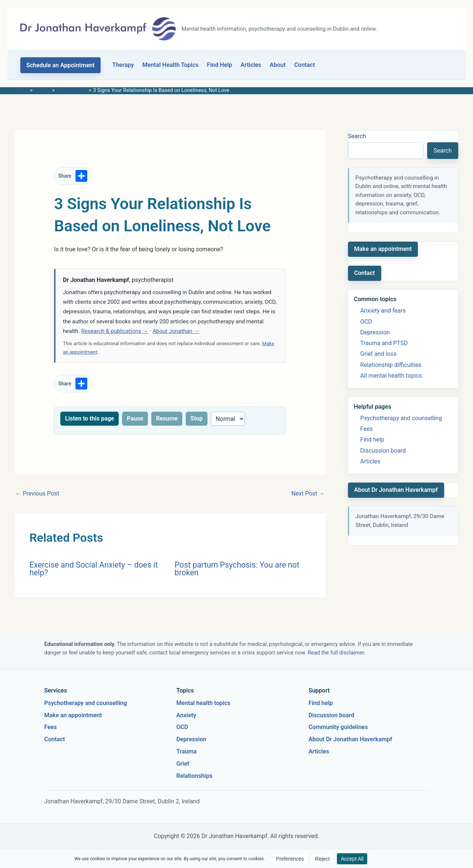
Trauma (187, 751)
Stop (197, 418)
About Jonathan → (176, 331)
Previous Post (37, 493)
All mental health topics (391, 376)
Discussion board (383, 451)
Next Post (308, 493)
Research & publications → (114, 331)
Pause (135, 418)
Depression (375, 332)
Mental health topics (203, 703)
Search (357, 136)
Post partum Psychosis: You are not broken (237, 569)
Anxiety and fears (383, 311)
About (278, 65)
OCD (366, 322)
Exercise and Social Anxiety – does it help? (94, 569)
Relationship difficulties (391, 365)
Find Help (220, 65)
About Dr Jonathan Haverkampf (396, 490)
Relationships (195, 776)
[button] (60, 65)
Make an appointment (383, 249)
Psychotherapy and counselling (401, 418)
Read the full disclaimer (336, 653)
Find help (372, 440)
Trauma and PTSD (384, 343)
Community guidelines (338, 727)
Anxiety (186, 715)
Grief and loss (378, 354)
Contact (304, 65)
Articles (251, 65)
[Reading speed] (228, 419)
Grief (183, 764)
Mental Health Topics (170, 65)
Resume (167, 418)
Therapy (123, 65)
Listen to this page (89, 418)
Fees (366, 429)
